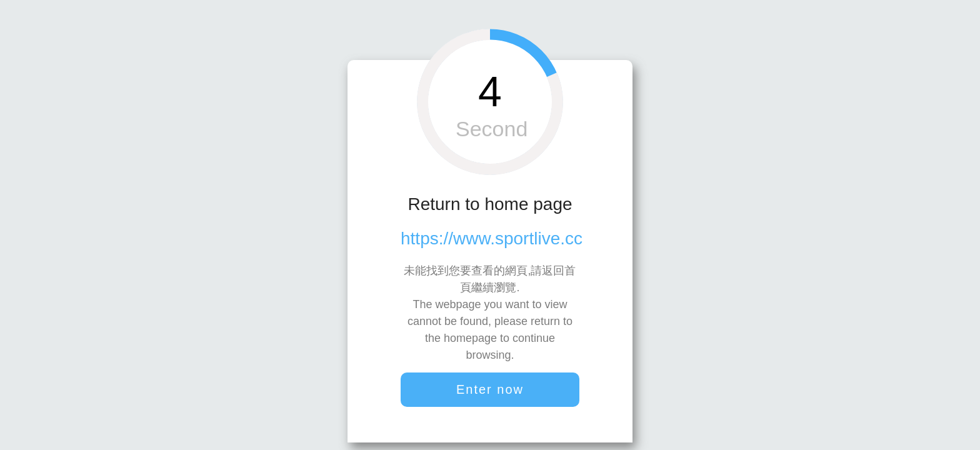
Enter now (490, 389)
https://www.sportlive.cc (492, 238)
